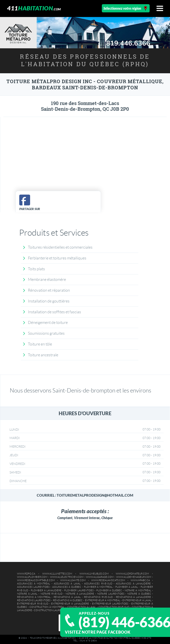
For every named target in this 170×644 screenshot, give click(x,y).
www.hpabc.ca (140, 580)
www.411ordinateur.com (132, 574)
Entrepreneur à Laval (137, 600)
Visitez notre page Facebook (98, 632)
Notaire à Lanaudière (80, 594)
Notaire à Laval (27, 594)
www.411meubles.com (94, 574)
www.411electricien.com (67, 577)
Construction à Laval (82, 607)
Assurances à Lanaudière (133, 584)
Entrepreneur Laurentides (110, 604)
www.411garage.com (100, 577)
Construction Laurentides (52, 610)
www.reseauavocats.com (108, 580)
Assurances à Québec (67, 587)
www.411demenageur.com (134, 577)
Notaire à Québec (139, 594)
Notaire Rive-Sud (52, 594)
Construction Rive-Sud (114, 607)
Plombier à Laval (127, 587)
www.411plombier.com (32, 577)
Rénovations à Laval (67, 597)
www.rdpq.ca (26, 574)
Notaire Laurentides (111, 594)
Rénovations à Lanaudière (133, 597)
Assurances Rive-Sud (98, 584)
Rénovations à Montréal (34, 597)
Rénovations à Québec (68, 600)
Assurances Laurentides (33, 587)
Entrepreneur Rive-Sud (33, 604)
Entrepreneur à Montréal (103, 600)
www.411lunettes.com (57, 574)
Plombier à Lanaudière (46, 590)
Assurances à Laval (67, 584)
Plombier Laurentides (79, 590)
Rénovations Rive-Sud (98, 597)
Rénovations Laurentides (34, 600)
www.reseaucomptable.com (36, 580)
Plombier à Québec (109, 590)
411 (34, 8)
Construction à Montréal (47, 607)
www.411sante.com (73, 580)
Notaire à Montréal (138, 590)
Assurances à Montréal (34, 584)
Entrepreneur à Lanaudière (70, 604)
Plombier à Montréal (98, 587)
